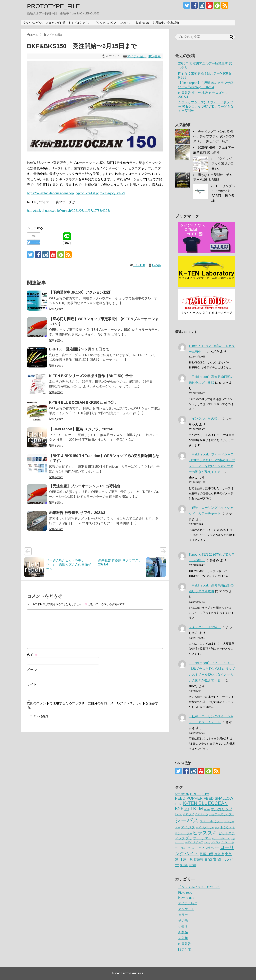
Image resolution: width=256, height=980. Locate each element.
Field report (142, 23)
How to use (186, 898)
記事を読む (56, 309)
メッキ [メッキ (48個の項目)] (207, 843)
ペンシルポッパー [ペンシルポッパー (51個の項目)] (221, 839)
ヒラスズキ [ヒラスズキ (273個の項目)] (205, 833)
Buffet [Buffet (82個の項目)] (205, 794)
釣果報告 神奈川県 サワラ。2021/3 (77, 513)
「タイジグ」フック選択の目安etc (223, 164)
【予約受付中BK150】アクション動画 (80, 292)
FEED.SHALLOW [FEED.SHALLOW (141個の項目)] (218, 798)
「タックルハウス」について (112, 23)
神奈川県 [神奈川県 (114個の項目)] (186, 860)
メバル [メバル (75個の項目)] (215, 842)
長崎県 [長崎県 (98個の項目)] (199, 860)
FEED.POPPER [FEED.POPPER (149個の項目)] (189, 798)
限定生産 (154, 56)
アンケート (186, 909)
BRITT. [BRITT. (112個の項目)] (195, 794)
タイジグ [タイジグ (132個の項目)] (188, 827)
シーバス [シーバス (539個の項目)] (187, 820)
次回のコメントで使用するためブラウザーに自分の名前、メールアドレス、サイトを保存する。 (93, 705)
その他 (183, 921)
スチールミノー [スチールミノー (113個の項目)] (211, 821)
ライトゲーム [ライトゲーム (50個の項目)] (188, 848)
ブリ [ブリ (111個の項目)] (189, 838)
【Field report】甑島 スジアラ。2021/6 (81, 429)
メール (34, 670)
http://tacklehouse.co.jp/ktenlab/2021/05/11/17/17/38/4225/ (68, 211)
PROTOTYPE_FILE (53, 6)
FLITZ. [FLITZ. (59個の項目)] (179, 804)
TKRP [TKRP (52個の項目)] (207, 809)
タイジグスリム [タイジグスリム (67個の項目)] (205, 827)
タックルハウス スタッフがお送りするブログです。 (57, 23)
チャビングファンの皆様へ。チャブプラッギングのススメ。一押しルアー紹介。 (214, 136)
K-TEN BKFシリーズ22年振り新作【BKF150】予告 (91, 376)
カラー (183, 915)
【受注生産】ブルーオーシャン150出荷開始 (84, 486)
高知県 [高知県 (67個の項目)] (192, 865)
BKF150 (139, 265)
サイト (32, 684)
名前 (32, 655)
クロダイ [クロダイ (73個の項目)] (189, 814)
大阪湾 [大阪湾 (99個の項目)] (219, 854)
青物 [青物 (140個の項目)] (208, 859)
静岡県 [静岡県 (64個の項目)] (184, 865)
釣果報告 (185, 944)
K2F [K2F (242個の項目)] (179, 809)
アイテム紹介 (137, 56)
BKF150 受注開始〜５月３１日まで (79, 349)
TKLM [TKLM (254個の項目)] (196, 809)
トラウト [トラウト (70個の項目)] (226, 827)
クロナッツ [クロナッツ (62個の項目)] (202, 814)
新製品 (183, 932)
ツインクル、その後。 (205, 418)
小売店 (183, 926)
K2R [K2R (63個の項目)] (187, 809)
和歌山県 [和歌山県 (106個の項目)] (207, 854)
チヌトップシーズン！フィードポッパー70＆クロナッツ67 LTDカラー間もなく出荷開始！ (206, 106)
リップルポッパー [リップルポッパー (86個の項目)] (207, 848)
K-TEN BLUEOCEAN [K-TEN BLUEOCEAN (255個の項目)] (205, 803)
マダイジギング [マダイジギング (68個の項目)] (194, 842)
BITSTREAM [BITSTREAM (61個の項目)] (182, 794)
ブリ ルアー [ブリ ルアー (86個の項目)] (202, 838)
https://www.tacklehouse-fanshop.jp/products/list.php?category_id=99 (76, 193)
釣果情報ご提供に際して (168, 23)
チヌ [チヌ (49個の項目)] (217, 828)
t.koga (156, 265)
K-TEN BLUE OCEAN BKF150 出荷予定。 (84, 403)
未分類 (183, 938)
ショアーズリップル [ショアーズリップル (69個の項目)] (222, 814)
